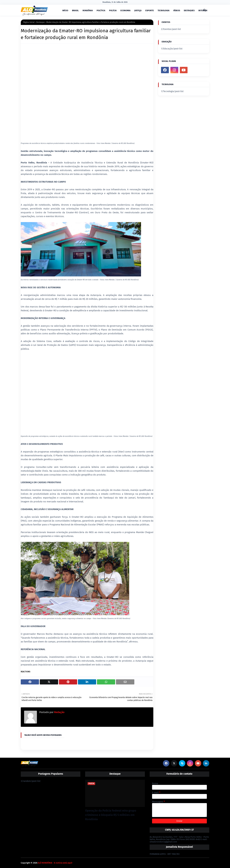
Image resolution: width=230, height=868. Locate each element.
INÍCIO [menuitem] (65, 10)
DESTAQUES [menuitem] (189, 10)
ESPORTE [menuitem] (150, 10)
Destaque (40, 22)
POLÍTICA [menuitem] (101, 10)
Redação (59, 712)
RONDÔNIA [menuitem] (88, 10)
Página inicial (29, 22)
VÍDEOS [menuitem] (177, 10)
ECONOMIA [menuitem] (125, 10)
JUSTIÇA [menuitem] (138, 10)
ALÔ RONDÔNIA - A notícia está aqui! (55, 863)
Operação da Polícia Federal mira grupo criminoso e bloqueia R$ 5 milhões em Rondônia (111, 815)
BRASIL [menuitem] (75, 10)
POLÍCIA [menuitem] (113, 10)
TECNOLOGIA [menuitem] (164, 10)
